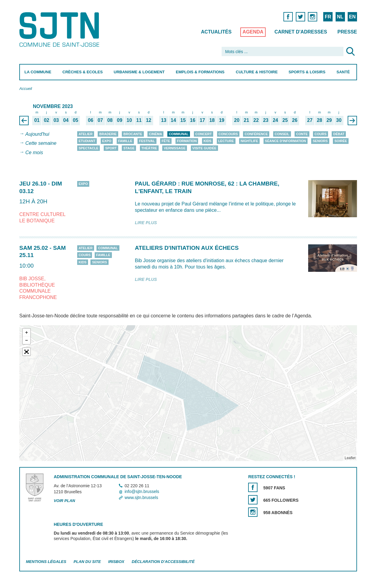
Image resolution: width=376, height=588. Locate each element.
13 (163, 120)
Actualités (216, 32)
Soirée (341, 141)
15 (183, 120)
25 (285, 120)
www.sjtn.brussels (141, 497)
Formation (187, 141)
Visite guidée (204, 148)
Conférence (256, 134)
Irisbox (116, 562)
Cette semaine (41, 143)
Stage (129, 148)
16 (193, 120)
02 (46, 120)
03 (56, 120)
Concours (228, 134)
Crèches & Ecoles (82, 72)
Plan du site (87, 562)
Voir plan (64, 501)
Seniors (320, 141)
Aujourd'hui (37, 134)
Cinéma (155, 134)
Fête (166, 141)
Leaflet (350, 458)
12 (148, 120)
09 (119, 120)
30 (339, 120)
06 (90, 120)
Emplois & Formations (200, 72)
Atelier (85, 134)
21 (246, 120)
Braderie (108, 134)
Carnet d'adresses (301, 32)
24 (275, 120)
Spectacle (88, 148)
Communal (178, 134)
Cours (321, 134)
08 (110, 120)
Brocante (133, 134)
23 (266, 120)
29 (329, 120)
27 (310, 120)
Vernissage (175, 148)
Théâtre (149, 148)
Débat (339, 134)
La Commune (38, 72)
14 (173, 120)
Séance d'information (285, 141)
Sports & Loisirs (307, 72)
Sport (111, 148)
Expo (107, 141)
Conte (302, 134)
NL (340, 17)
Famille (125, 141)
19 (222, 120)
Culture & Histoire (256, 72)
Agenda (253, 32)
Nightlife (249, 141)
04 (66, 120)
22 (256, 120)
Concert (203, 134)
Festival (147, 141)
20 (237, 120)
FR (328, 17)
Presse (347, 32)
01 (37, 120)
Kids (207, 141)
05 (75, 120)
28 (319, 120)
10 (129, 120)
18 (212, 120)
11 (139, 120)
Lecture (226, 141)
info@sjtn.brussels (142, 492)
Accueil (26, 89)
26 (295, 120)
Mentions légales (46, 562)
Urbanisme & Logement (139, 72)
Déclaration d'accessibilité (163, 562)
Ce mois (34, 153)
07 (100, 120)
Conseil (282, 134)
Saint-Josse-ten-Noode (60, 29)
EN (352, 17)
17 (202, 120)
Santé (343, 72)
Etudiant (87, 141)
